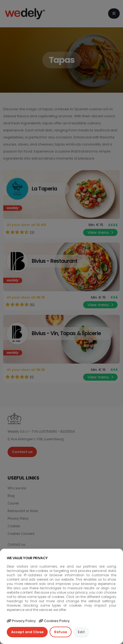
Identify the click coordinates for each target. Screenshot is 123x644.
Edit (81, 632)
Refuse (61, 632)
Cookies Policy (54, 621)
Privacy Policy (21, 621)
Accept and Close (27, 632)
